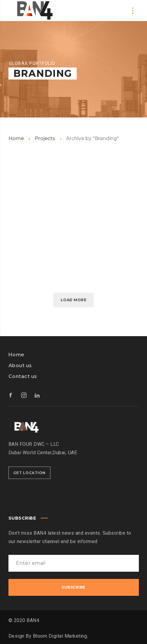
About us (20, 366)
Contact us (23, 376)
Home (16, 138)
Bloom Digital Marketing (60, 636)
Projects (45, 138)
